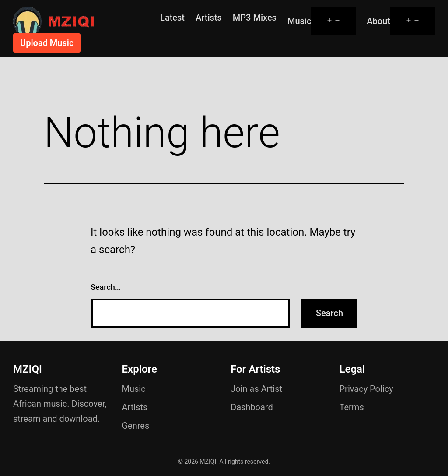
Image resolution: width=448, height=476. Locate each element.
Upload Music (47, 43)
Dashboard (252, 407)
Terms (352, 407)
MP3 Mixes (255, 18)
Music (299, 21)
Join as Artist (256, 389)
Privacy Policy (366, 389)
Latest (172, 18)
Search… (106, 287)
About (378, 21)
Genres (136, 426)
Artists (209, 18)
